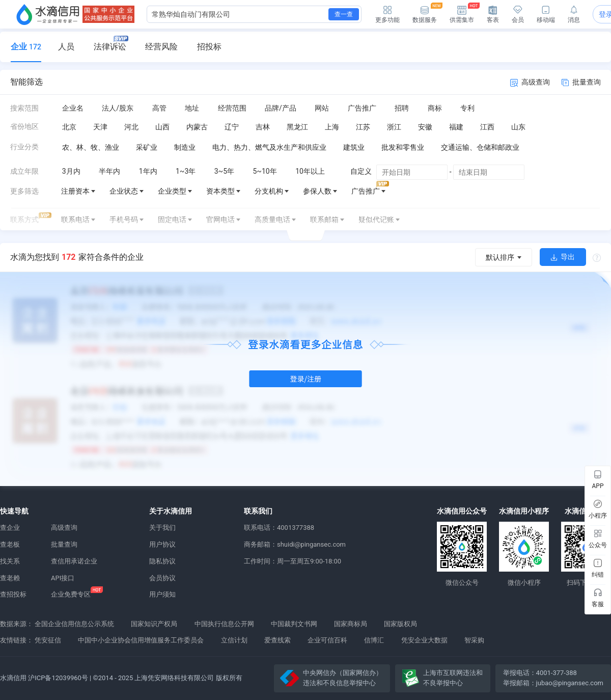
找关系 (10, 561)
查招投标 (13, 594)
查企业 (10, 528)
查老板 (10, 544)
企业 (26, 47)
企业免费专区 (71, 594)
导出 (563, 257)
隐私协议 (162, 561)
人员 (66, 47)
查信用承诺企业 (74, 561)
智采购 (474, 640)
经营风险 (161, 47)
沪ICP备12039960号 (58, 678)
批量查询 (581, 82)
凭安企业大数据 (424, 640)
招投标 (209, 47)
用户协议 (162, 544)
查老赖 (10, 578)
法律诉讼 (111, 44)
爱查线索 (277, 640)
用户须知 (162, 594)
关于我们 (162, 528)
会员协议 (162, 578)
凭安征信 (48, 640)
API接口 (63, 578)
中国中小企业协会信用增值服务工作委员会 (141, 640)
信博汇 (374, 640)
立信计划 (234, 640)
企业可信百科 (327, 640)
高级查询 (530, 82)
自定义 (361, 171)
